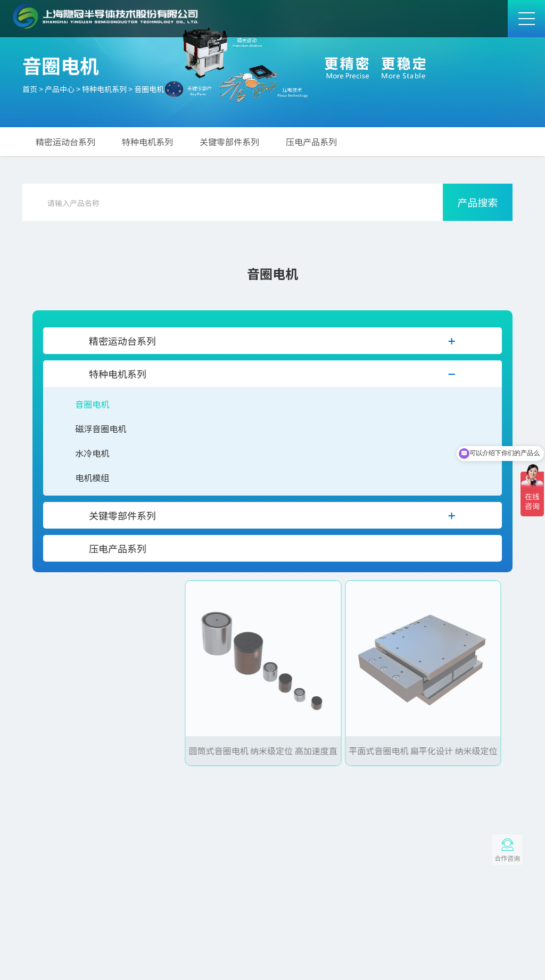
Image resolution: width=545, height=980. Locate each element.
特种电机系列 (104, 89)
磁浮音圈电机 (101, 429)
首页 (30, 89)
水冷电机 (92, 453)
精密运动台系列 (65, 142)
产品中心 (60, 89)
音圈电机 (149, 89)
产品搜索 (477, 202)
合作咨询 (507, 858)
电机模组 (92, 477)
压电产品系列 (311, 142)
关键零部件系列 (229, 142)
